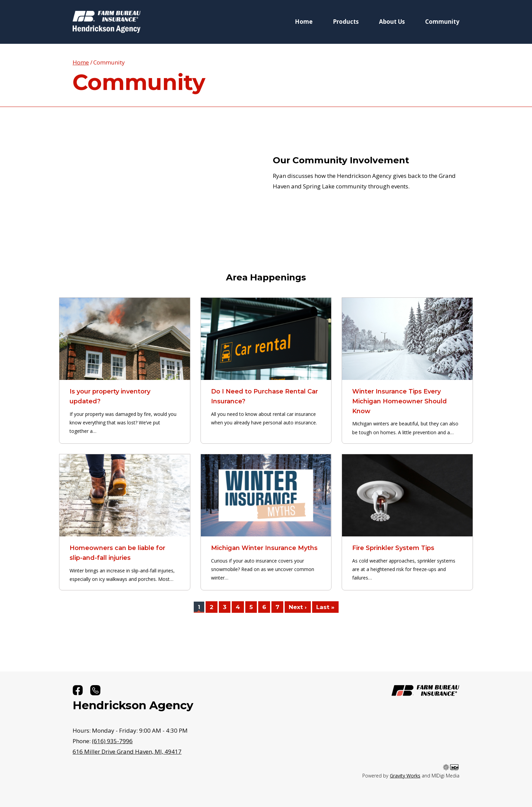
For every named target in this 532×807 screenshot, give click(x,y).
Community (442, 22)
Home (304, 22)
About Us (392, 22)
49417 (127, 751)
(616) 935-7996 (112, 741)
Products (346, 22)
